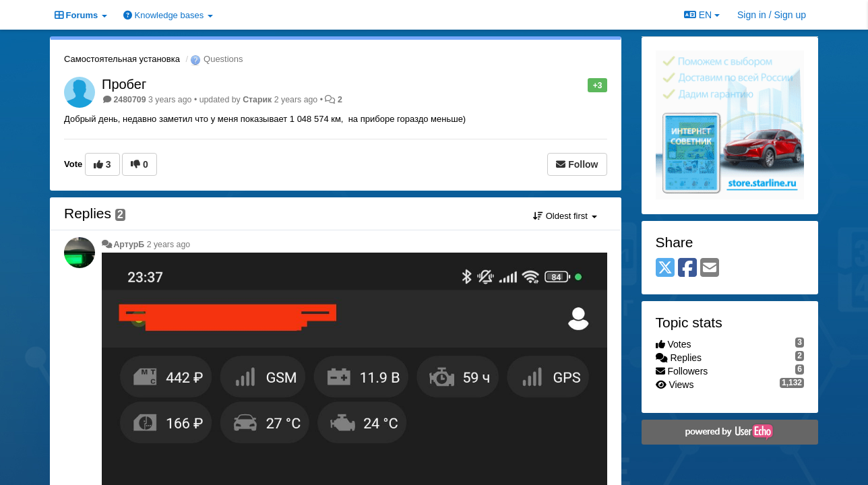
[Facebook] (687, 268)
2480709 (129, 100)
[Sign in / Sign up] (772, 15)
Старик (257, 100)
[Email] (710, 268)
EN (702, 15)
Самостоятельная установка (122, 59)
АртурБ (129, 245)
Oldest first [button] (565, 216)
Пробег (124, 84)
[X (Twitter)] (665, 268)
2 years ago (169, 245)
